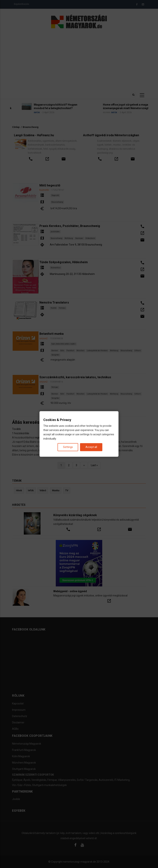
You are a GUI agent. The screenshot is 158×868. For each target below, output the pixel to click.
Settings (68, 447)
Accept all (91, 447)
